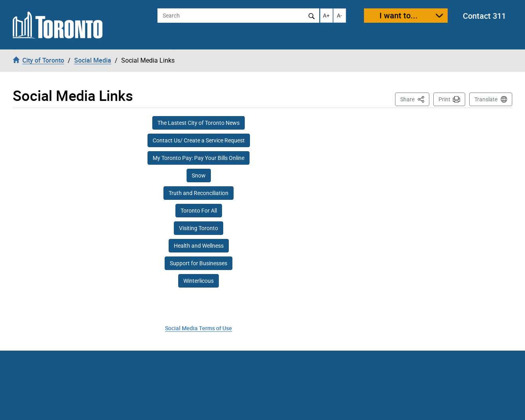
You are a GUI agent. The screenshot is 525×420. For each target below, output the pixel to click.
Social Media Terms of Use (199, 328)
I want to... (399, 15)
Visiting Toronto (199, 228)
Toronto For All (199, 211)
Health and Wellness (199, 246)
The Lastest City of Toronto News (199, 123)
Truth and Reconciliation (199, 193)
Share (415, 99)
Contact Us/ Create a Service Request (199, 140)
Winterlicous (199, 281)
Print (444, 99)
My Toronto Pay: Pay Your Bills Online (199, 158)
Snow (199, 175)
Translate (486, 99)
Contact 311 (484, 16)
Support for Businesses (199, 263)
